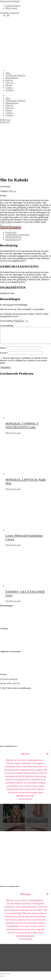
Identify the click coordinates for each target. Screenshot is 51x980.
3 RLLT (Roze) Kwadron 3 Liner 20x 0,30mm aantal (23, 222)
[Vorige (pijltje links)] (1, 979)
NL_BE (5, 15)
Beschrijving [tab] (11, 232)
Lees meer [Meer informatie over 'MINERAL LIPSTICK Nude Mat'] (16, 492)
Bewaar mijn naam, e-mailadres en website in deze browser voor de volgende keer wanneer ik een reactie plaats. (24, 364)
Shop (8, 73)
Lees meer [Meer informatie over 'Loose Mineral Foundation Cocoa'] (16, 548)
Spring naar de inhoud (10, 1)
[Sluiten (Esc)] (9, 977)
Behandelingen (12, 78)
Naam (3, 351)
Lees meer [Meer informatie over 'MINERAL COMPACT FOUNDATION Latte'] (16, 436)
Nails (2, 623)
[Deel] (7, 977)
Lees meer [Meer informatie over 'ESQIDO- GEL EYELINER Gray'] (16, 604)
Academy (10, 90)
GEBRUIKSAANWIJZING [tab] (18, 235)
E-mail (4, 356)
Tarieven (9, 80)
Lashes (3, 627)
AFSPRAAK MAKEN (15, 75)
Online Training (7, 650)
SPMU (3, 613)
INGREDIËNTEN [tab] (13, 237)
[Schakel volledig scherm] (4, 977)
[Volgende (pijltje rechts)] (4, 979)
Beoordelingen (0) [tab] (13, 240)
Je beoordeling (7, 321)
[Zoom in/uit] (1, 977)
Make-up (13, 191)
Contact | (9, 88)
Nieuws (9, 85)
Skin (2, 618)
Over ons (9, 83)
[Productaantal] (5, 225)
